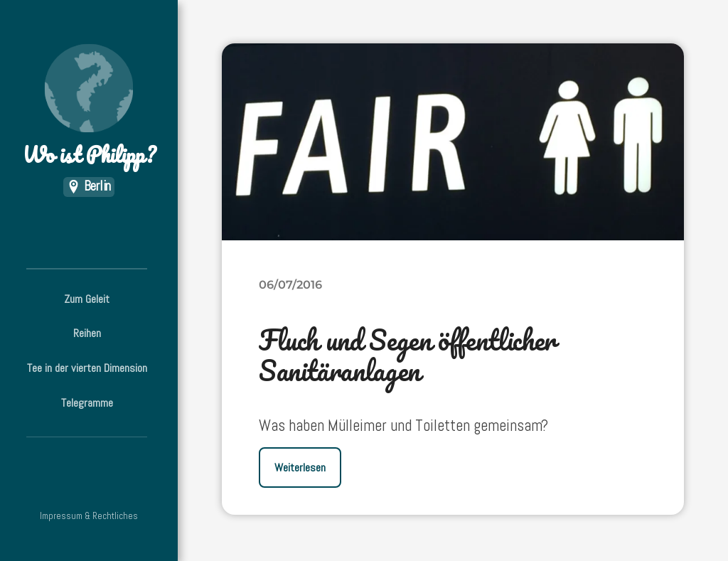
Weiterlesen (300, 467)
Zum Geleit (87, 299)
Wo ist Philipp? (89, 107)
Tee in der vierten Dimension (87, 368)
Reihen (87, 333)
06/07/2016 (290, 284)
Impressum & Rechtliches (89, 516)
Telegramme (87, 403)
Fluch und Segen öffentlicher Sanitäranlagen (407, 355)
